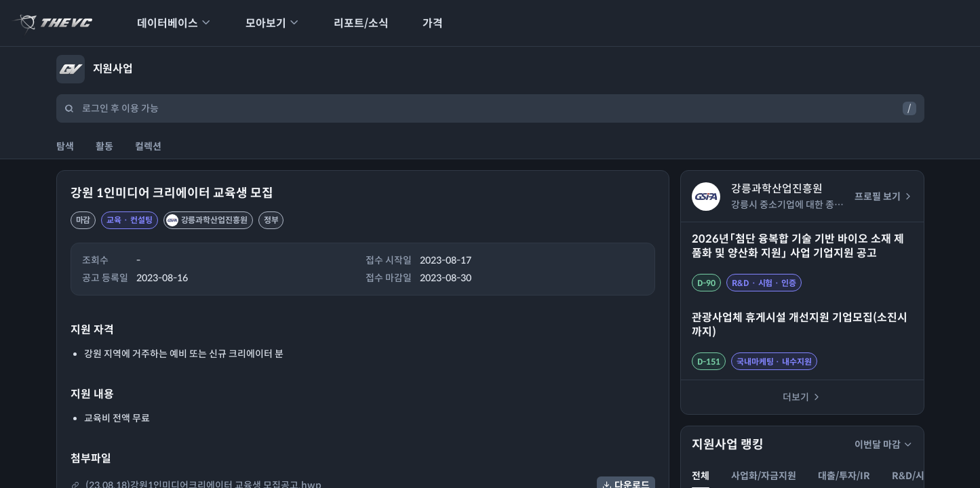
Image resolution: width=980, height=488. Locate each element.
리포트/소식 (352, 23)
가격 (424, 23)
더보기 (802, 397)
